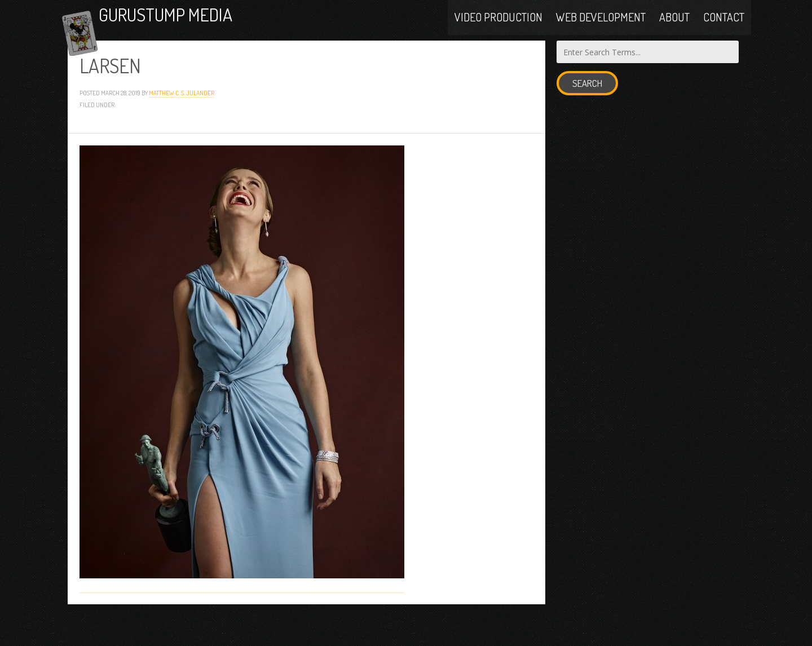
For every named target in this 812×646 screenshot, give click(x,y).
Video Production (498, 29)
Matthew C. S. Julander (182, 122)
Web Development (601, 29)
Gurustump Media (211, 30)
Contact (724, 29)
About (674, 29)
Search (587, 113)
